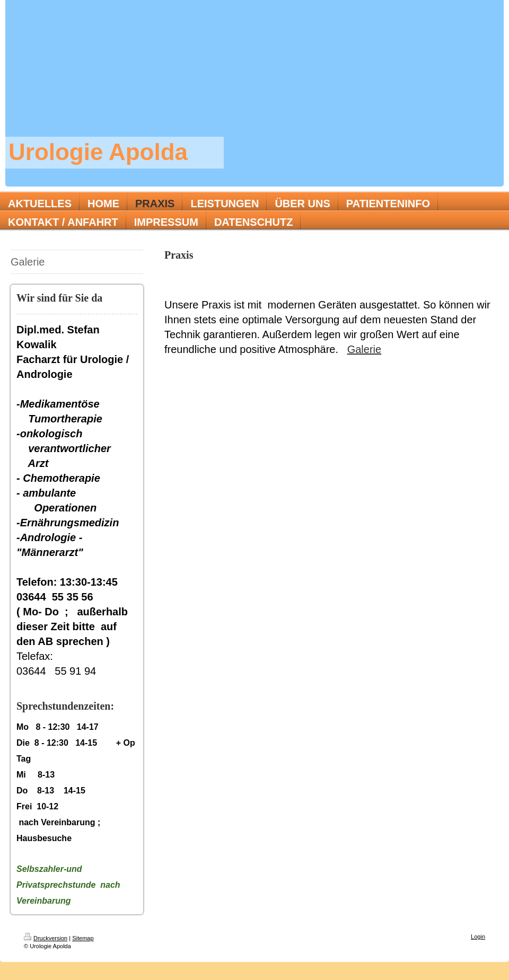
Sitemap (83, 938)
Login (478, 937)
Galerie (364, 349)
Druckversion (46, 938)
